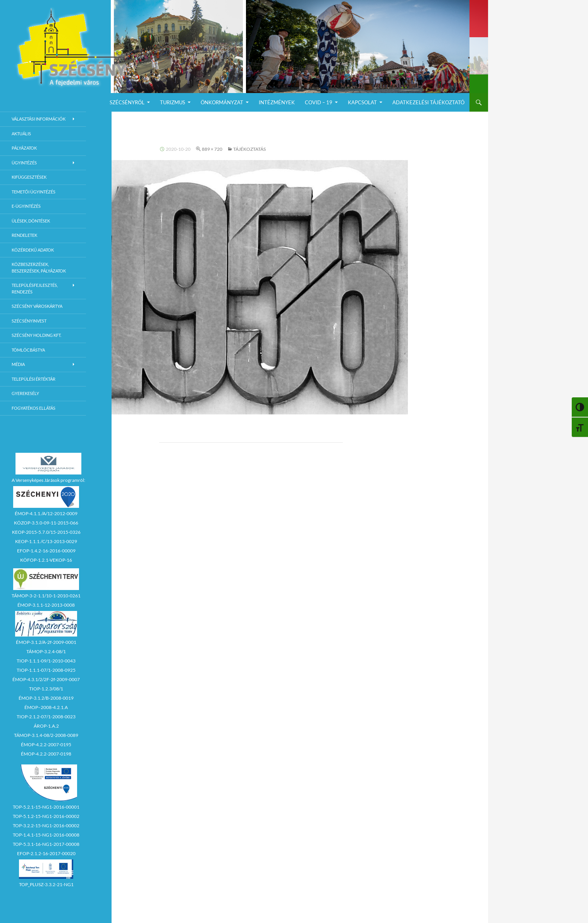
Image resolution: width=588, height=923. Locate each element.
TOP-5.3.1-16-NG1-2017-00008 (46, 844)
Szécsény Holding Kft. (36, 335)
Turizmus (173, 102)
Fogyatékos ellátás (34, 408)
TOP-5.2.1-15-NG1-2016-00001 (46, 807)
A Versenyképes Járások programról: (48, 480)
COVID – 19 (319, 102)
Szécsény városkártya (37, 306)
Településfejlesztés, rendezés (35, 288)
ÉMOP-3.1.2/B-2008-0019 (46, 698)
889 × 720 (212, 149)
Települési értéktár (34, 379)
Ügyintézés (24, 163)
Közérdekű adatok (33, 250)
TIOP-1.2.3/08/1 (46, 689)
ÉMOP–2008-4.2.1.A (46, 707)
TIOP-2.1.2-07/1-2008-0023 (46, 717)
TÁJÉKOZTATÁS (249, 149)
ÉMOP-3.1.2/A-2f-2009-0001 (46, 642)
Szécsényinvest (29, 321)
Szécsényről (127, 102)
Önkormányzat (222, 102)
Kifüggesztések (29, 177)
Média (18, 364)
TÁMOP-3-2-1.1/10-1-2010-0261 (46, 596)
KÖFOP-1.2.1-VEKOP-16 (46, 560)
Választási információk (39, 119)
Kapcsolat (362, 102)
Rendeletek (24, 235)
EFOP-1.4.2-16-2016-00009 (46, 551)
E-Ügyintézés (26, 206)
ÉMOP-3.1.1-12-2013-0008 (46, 605)
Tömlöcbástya (28, 350)
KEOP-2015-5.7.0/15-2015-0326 (46, 532)
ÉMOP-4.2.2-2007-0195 (46, 744)
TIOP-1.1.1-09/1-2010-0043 (46, 661)
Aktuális (21, 134)
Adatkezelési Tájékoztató (428, 102)
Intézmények (277, 102)
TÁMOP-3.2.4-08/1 (46, 651)
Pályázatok (24, 148)
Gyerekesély (25, 393)
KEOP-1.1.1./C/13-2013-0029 (46, 541)
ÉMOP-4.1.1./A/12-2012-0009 (46, 513)
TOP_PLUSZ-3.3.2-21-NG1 (46, 884)
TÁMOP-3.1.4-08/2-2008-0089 (46, 735)
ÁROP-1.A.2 (46, 726)
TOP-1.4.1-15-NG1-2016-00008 (46, 835)
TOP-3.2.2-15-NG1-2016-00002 (46, 826)
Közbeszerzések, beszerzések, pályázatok (39, 267)
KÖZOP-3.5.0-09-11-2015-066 (46, 523)
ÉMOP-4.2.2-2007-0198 (46, 754)
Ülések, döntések (31, 221)
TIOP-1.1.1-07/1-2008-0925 (46, 670)
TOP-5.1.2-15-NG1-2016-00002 (46, 816)
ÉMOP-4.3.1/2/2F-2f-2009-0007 (46, 679)
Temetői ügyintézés (34, 192)
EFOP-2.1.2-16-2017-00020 (46, 853)
